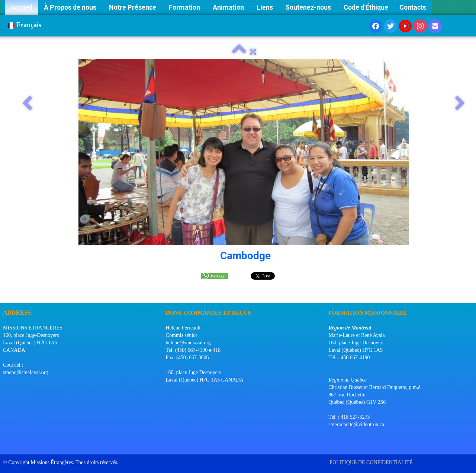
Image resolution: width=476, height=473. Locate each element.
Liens (266, 7)
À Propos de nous (71, 7)
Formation (185, 7)
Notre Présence (133, 7)
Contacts (413, 7)
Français (25, 25)
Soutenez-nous (309, 7)
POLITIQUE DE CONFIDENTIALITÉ (372, 462)
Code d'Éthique (366, 7)
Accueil (22, 7)
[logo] (6, 294)
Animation (229, 7)
